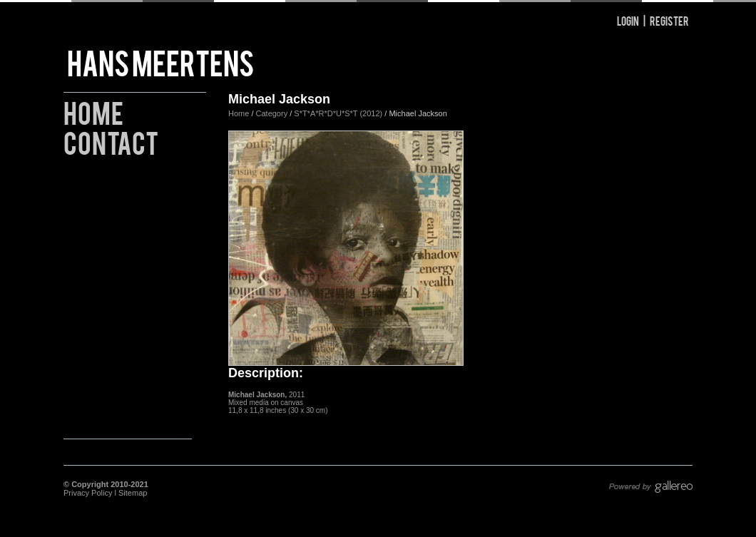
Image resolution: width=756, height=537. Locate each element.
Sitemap (133, 493)
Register (669, 20)
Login (628, 20)
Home (93, 111)
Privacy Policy (88, 493)
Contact (111, 141)
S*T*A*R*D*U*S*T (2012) (338, 113)
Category (273, 113)
